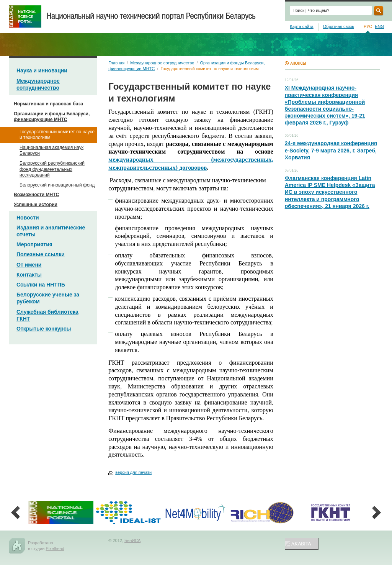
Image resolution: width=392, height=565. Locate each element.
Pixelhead (55, 549)
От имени (29, 265)
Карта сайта (301, 26)
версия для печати (133, 472)
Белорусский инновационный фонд (57, 185)
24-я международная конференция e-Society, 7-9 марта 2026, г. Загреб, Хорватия (331, 150)
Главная (116, 63)
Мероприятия (34, 244)
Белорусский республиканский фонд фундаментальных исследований (52, 169)
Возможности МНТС (36, 195)
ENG (379, 26)
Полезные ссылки (41, 254)
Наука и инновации (42, 70)
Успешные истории (36, 205)
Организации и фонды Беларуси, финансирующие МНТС (52, 117)
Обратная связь (339, 26)
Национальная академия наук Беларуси (51, 151)
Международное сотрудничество (162, 63)
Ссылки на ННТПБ (41, 285)
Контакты (29, 275)
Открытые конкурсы (44, 329)
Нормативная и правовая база (48, 104)
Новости (28, 218)
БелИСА (132, 540)
